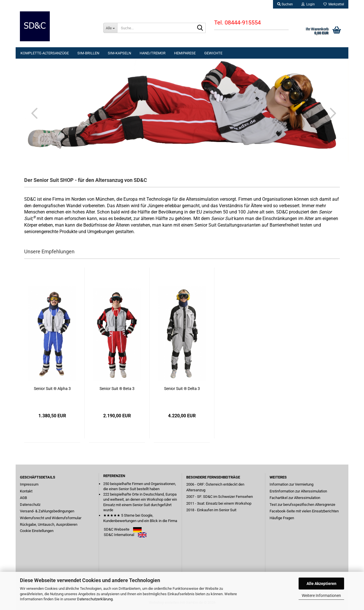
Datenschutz (30, 505)
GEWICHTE (213, 53)
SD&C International (119, 535)
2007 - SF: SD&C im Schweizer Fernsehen (220, 497)
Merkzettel (334, 4)
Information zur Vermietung (291, 484)
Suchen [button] (285, 4)
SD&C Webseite (117, 529)
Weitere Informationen (321, 595)
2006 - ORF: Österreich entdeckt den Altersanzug (215, 487)
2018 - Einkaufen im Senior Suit (211, 510)
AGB (23, 498)
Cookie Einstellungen (37, 531)
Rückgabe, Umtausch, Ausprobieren (49, 524)
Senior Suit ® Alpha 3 (52, 389)
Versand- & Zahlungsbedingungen (47, 511)
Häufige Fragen (282, 518)
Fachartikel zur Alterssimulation (295, 498)
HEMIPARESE (185, 53)
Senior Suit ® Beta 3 (117, 389)
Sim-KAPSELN (119, 53)
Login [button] (308, 4)
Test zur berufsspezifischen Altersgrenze (302, 505)
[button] (33, 113)
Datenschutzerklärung (95, 599)
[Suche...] (110, 28)
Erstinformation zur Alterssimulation (298, 491)
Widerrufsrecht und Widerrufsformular (51, 518)
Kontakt (26, 491)
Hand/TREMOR (153, 53)
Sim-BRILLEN (88, 53)
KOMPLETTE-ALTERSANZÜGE (45, 53)
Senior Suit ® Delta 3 (182, 389)
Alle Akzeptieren (321, 584)
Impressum (29, 484)
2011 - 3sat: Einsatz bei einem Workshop (219, 503)
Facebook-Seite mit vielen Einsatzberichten (304, 511)
